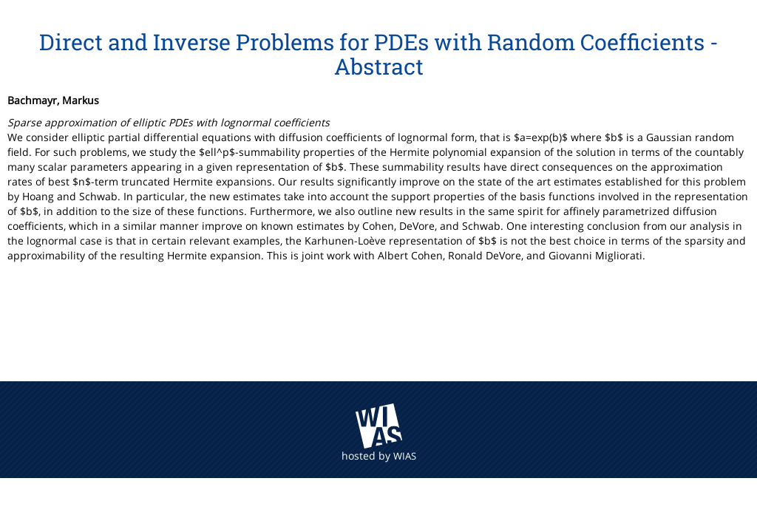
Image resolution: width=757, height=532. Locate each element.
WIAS (405, 456)
